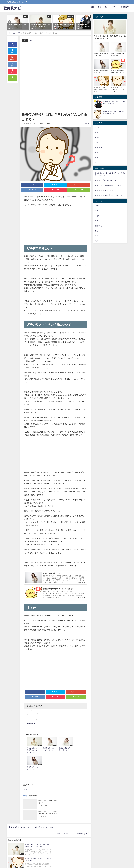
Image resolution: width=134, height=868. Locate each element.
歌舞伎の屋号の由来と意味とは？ (106, 190)
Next (88, 22)
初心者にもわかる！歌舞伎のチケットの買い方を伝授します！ (110, 174)
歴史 (96, 152)
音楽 (96, 162)
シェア (12, 44)
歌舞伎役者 (125, 7)
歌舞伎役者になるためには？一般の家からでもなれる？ (33, 792)
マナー (114, 7)
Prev (10, 22)
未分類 (97, 137)
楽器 (99, 7)
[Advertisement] (55, 96)
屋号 (107, 7)
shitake (87, 124)
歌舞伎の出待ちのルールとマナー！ (107, 180)
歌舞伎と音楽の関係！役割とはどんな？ (109, 185)
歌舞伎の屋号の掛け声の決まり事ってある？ (110, 195)
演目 (92, 7)
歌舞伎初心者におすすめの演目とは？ (72, 798)
